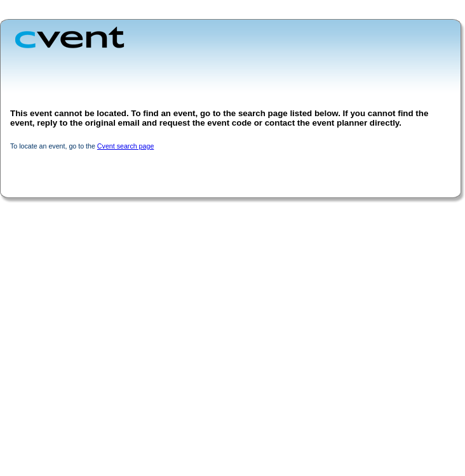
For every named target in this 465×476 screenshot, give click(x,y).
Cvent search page (125, 146)
